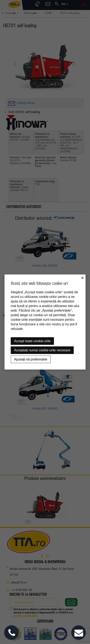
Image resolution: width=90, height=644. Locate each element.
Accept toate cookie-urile (32, 341)
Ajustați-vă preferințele (31, 359)
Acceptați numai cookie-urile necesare (42, 350)
